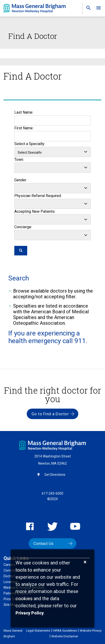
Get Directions (55, 475)
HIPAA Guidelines (65, 631)
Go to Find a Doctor (50, 414)
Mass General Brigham (13, 633)
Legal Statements (38, 631)
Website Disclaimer (65, 636)
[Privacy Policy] (30, 613)
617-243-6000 (52, 493)
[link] (87, 9)
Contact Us (43, 543)
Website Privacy (91, 631)
